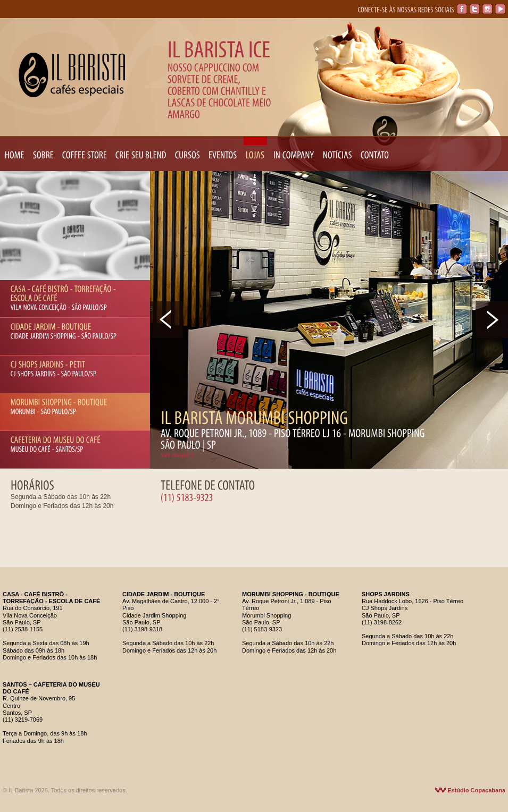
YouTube (500, 9)
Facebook (462, 9)
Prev (166, 320)
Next (492, 320)
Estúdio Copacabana (470, 790)
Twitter (475, 9)
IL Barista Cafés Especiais (72, 75)
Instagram (488, 9)
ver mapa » (177, 455)
